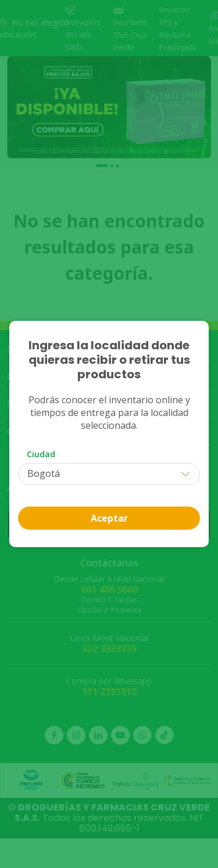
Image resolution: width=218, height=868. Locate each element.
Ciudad (41, 454)
